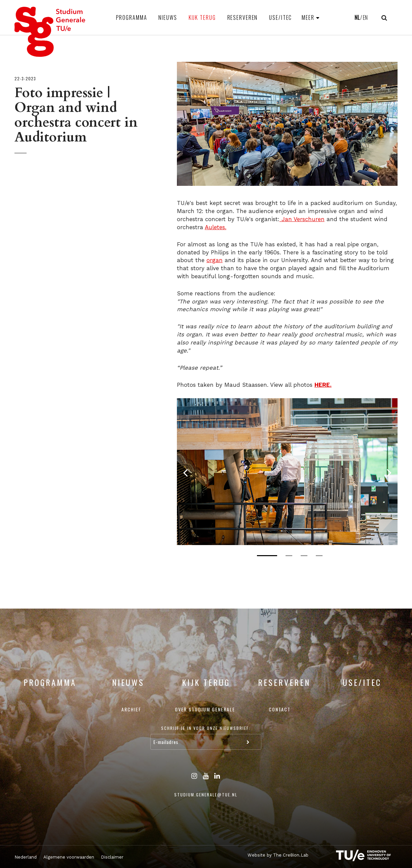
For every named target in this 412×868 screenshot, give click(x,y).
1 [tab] (267, 556)
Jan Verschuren (302, 219)
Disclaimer (112, 857)
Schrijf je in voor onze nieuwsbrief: (206, 728)
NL (357, 17)
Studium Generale (50, 32)
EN (365, 17)
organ (215, 260)
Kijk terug (202, 17)
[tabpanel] (287, 472)
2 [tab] (289, 556)
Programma (132, 17)
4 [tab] (319, 556)
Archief (131, 709)
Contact (280, 709)
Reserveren (243, 17)
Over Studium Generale (205, 709)
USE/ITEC (280, 17)
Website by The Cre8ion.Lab (278, 855)
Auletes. (216, 227)
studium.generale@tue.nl (206, 795)
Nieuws (168, 17)
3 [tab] (304, 556)
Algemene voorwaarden (69, 857)
